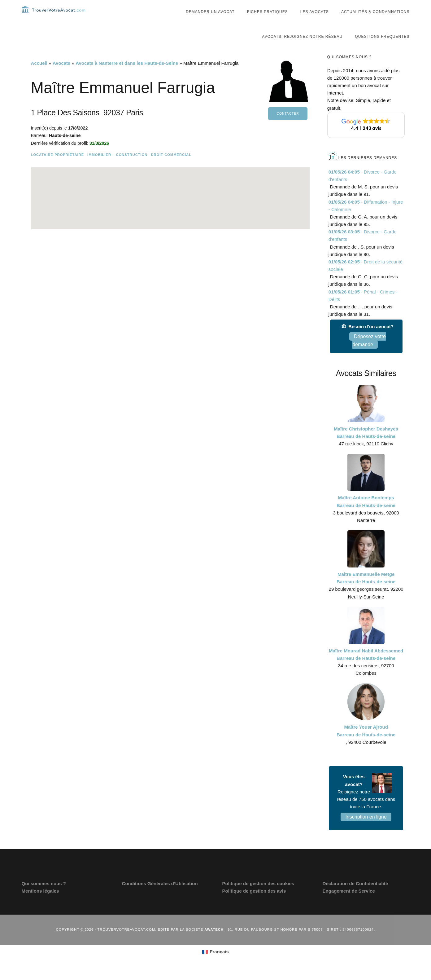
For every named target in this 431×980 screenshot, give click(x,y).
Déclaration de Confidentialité (355, 896)
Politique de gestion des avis (254, 903)
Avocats (62, 75)
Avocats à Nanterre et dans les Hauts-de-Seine (127, 75)
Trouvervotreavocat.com (59, 15)
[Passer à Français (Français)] (215, 964)
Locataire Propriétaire (57, 167)
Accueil (39, 75)
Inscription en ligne (366, 829)
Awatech (214, 942)
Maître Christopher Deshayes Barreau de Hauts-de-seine (366, 445)
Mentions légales (40, 903)
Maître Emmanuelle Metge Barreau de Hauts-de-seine (366, 590)
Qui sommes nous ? (44, 896)
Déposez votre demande (369, 353)
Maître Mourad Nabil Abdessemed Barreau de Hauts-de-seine (366, 667)
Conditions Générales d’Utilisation (160, 896)
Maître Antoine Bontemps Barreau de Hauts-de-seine (366, 514)
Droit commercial (171, 167)
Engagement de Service (349, 903)
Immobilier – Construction (117, 167)
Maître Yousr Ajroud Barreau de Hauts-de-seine (366, 743)
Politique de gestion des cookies (258, 896)
